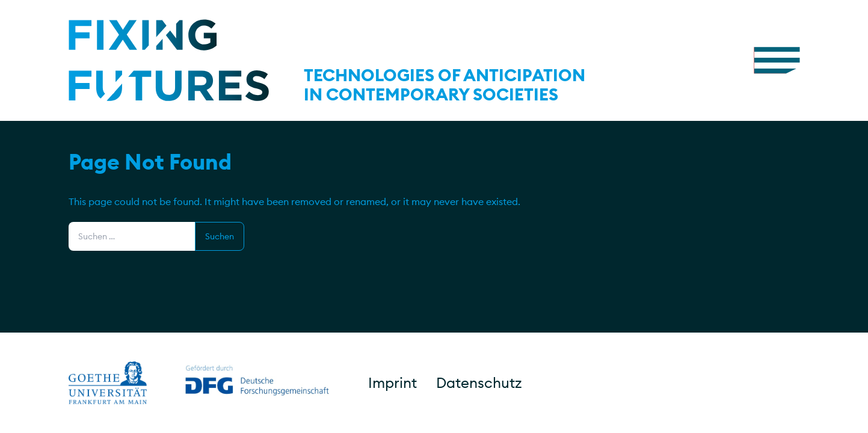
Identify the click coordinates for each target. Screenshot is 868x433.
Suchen (220, 236)
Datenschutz (479, 382)
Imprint (392, 382)
